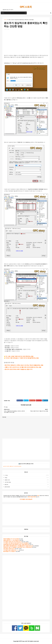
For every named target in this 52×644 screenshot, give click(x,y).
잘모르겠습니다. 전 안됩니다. (10, 551)
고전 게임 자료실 (8, 482)
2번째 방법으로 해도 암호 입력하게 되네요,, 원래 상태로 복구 (16, 545)
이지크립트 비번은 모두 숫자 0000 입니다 (12, 542)
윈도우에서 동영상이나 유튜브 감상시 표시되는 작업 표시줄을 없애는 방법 (24, 365)
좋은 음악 (6, 485)
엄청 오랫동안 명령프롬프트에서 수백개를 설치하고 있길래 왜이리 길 (18, 546)
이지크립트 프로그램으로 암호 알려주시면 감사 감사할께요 (16, 543)
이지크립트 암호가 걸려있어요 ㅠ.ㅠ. (11, 550)
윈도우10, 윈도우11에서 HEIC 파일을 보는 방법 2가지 (19, 369)
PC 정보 (9, 20)
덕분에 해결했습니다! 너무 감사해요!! (11, 539)
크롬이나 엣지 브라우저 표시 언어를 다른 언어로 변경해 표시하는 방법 (23, 367)
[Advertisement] (26, 41)
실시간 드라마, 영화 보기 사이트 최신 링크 (12, 466)
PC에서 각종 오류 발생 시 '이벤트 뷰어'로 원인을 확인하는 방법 (22, 358)
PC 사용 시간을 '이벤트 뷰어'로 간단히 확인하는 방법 (19, 356)
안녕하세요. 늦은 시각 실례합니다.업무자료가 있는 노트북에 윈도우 (18, 547)
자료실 (6, 478)
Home (5, 20)
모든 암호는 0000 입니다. (9, 549)
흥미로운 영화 (7, 487)
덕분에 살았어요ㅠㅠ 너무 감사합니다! (11, 540)
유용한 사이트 (7, 480)
